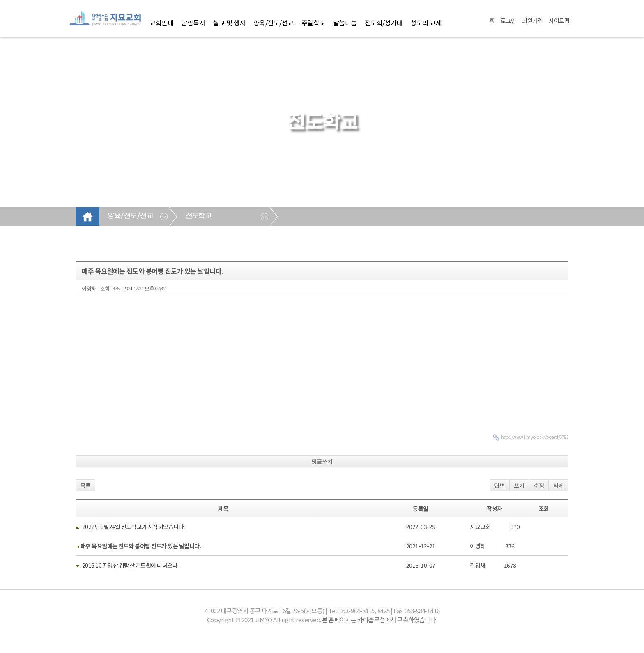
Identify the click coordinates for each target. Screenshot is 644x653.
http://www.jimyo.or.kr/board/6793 (535, 437)
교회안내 (161, 23)
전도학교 (198, 216)
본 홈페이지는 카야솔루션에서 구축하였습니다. (379, 620)
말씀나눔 (345, 23)
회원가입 (532, 21)
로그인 (508, 21)
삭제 (559, 486)
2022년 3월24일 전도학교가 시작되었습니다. (133, 527)
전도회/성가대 (384, 23)
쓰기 (519, 486)
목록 (85, 486)
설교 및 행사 (229, 23)
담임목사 (193, 23)
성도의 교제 (426, 23)
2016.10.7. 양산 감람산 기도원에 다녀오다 (130, 565)
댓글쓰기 (322, 462)
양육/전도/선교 (274, 23)
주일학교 (313, 23)
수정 (539, 486)
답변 (499, 486)
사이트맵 (559, 21)
